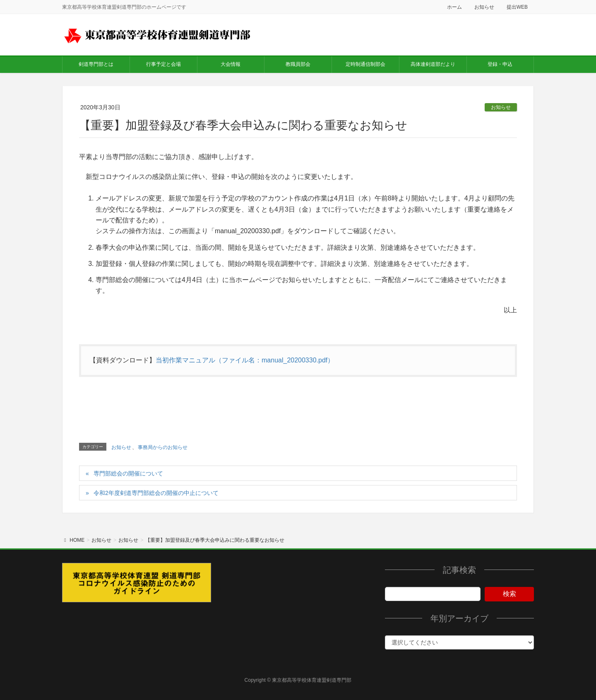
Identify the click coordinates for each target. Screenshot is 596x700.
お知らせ (484, 7)
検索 (509, 594)
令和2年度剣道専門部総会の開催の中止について (156, 493)
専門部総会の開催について (128, 473)
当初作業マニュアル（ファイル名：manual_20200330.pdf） (245, 360)
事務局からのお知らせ (163, 447)
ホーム (454, 7)
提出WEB (517, 7)
